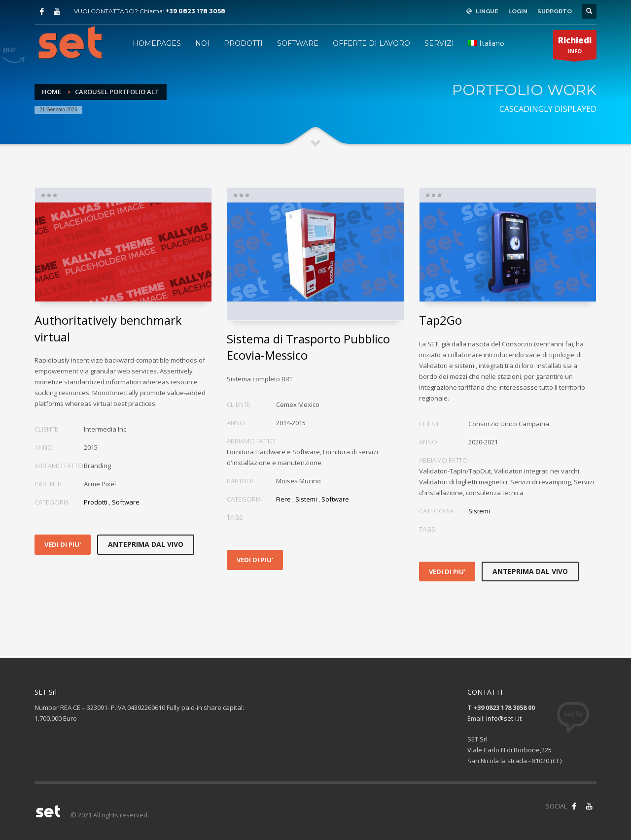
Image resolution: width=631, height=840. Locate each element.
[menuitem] (486, 43)
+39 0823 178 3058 (195, 11)
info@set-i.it (504, 718)
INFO (575, 47)
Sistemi (306, 499)
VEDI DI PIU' (63, 544)
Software (126, 502)
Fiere (283, 499)
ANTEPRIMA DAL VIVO (146, 544)
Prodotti (96, 502)
